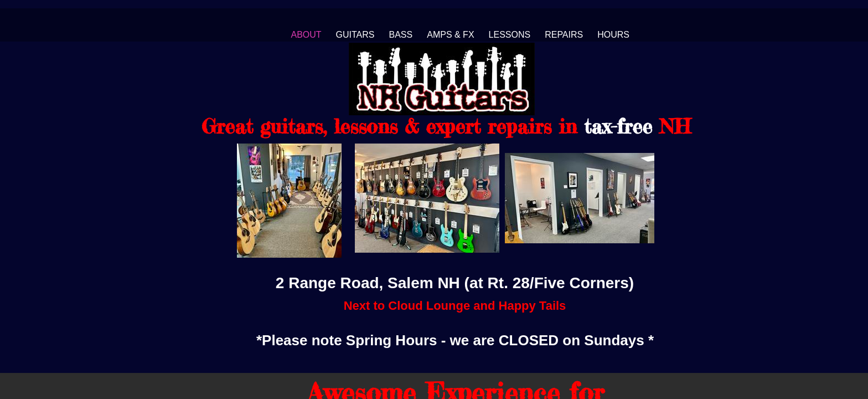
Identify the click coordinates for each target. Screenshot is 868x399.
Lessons (510, 35)
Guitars (355, 35)
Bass (401, 35)
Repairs (564, 35)
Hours (613, 35)
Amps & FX (450, 35)
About (306, 35)
